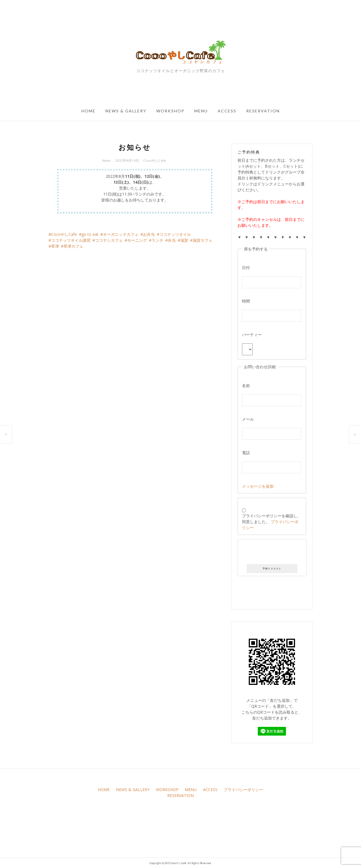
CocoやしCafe (155, 160)
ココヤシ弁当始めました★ (355, 434)
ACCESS (227, 111)
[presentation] (272, 553)
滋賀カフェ (202, 240)
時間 (246, 301)
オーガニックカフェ (121, 234)
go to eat (90, 234)
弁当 (172, 240)
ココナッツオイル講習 (71, 240)
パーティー (252, 335)
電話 (246, 453)
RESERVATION (263, 111)
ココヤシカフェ (109, 240)
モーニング (137, 240)
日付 (246, 267)
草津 (55, 246)
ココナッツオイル (175, 234)
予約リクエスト (272, 569)
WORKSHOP (170, 111)
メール (248, 419)
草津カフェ (73, 246)
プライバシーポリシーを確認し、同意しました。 (272, 519)
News (106, 160)
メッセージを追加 (258, 486)
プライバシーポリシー (243, 790)
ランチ (157, 240)
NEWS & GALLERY (126, 111)
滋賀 (184, 240)
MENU (201, 111)
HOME (89, 111)
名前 (246, 386)
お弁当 (149, 234)
